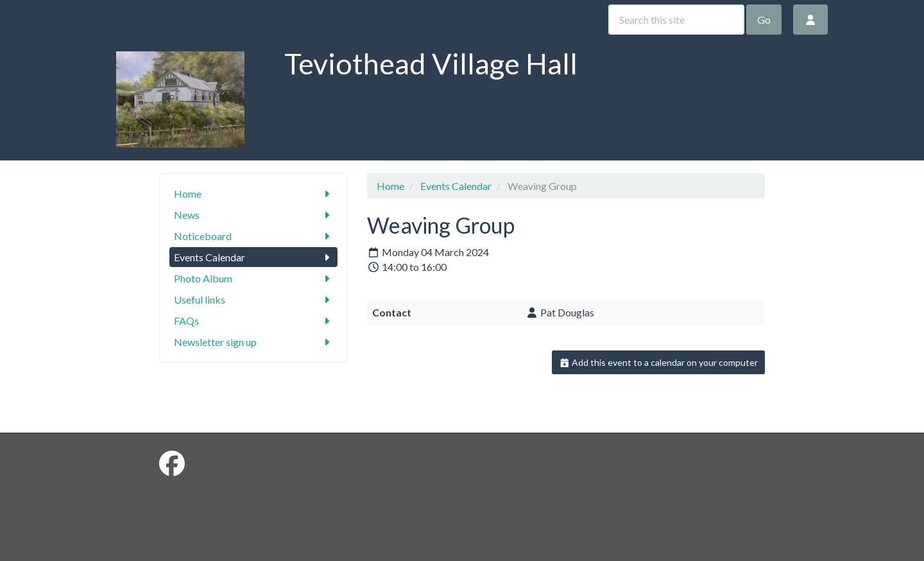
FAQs (254, 321)
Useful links (254, 299)
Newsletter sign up (254, 342)
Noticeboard (254, 236)
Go (764, 20)
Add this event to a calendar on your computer (659, 362)
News (254, 215)
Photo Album (254, 278)
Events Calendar (254, 257)
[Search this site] (676, 20)
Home (254, 194)
